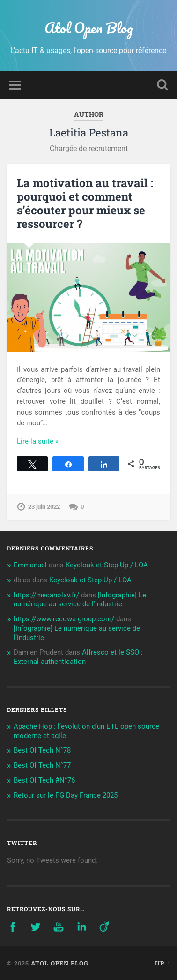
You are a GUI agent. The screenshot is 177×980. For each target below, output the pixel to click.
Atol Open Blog (89, 28)
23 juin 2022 (44, 507)
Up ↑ (162, 963)
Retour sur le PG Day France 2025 (66, 795)
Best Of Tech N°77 (42, 765)
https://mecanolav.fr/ (46, 595)
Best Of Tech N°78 (42, 750)
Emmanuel (30, 565)
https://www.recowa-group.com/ (64, 619)
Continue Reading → (49, 441)
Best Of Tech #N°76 (44, 780)
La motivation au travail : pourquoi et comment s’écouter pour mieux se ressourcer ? (85, 203)
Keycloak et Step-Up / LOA (107, 565)
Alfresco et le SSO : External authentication (78, 657)
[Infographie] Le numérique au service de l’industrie (80, 600)
